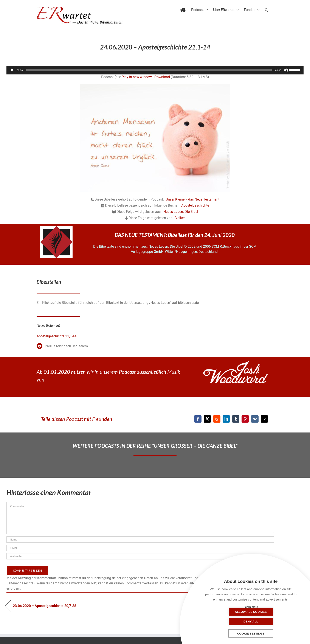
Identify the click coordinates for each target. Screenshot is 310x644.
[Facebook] (198, 419)
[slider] (149, 70)
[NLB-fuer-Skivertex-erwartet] (56, 228)
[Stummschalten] (286, 70)
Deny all (272, 622)
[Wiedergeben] (12, 70)
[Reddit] (217, 419)
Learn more (251, 607)
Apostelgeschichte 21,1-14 (57, 336)
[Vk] (255, 419)
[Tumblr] (236, 419)
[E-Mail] (264, 419)
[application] (155, 70)
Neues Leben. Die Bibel (181, 212)
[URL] (140, 556)
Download (162, 77)
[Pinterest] (245, 419)
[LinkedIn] (226, 419)
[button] (266, 9)
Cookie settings (251, 634)
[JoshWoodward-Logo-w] (236, 363)
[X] (207, 419)
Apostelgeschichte (195, 205)
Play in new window (137, 77)
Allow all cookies (229, 622)
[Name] (140, 540)
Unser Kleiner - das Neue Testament (193, 199)
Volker (180, 218)
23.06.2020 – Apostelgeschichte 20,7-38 (45, 606)
